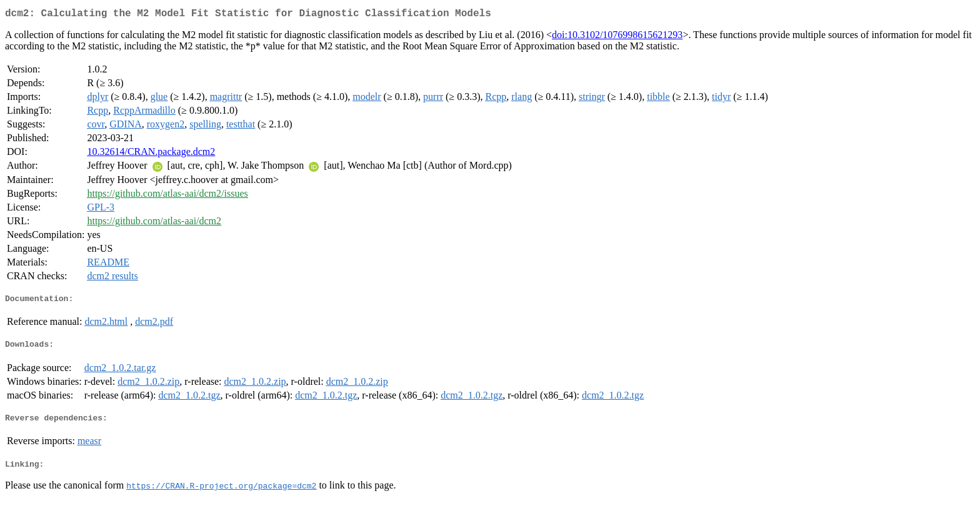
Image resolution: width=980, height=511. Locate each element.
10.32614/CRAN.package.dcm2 (151, 154)
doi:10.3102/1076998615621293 (617, 37)
